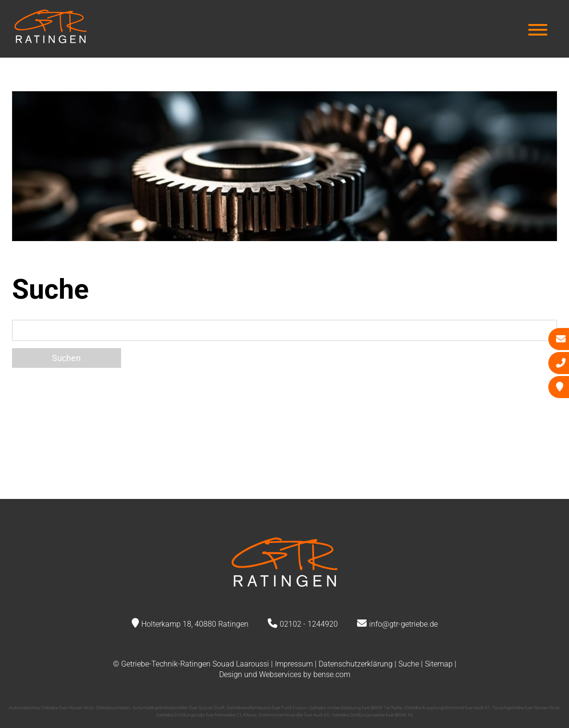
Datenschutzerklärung (356, 664)
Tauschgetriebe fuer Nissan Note (526, 708)
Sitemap (439, 664)
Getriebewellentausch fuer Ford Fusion (267, 708)
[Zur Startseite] (50, 40)
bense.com (332, 674)
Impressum (294, 664)
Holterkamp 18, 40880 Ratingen (195, 624)
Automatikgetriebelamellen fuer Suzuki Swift (179, 708)
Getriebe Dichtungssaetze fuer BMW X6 (372, 715)
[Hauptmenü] (538, 31)
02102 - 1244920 (309, 624)
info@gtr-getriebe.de (403, 624)
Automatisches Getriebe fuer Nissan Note (51, 708)
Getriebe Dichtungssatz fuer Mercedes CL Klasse (206, 715)
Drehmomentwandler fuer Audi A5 (294, 715)
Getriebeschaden (113, 708)
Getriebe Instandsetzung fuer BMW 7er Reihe (356, 708)
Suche (409, 664)
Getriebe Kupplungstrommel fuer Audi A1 (447, 708)
